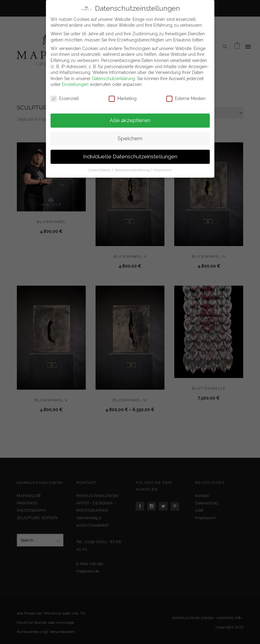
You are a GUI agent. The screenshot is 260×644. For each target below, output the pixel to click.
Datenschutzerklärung (113, 79)
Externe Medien (186, 99)
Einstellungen (75, 84)
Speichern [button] (130, 138)
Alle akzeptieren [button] (130, 120)
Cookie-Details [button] (100, 170)
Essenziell (65, 99)
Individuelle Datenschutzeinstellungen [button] (130, 156)
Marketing (123, 99)
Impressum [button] (163, 170)
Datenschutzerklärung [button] (133, 170)
